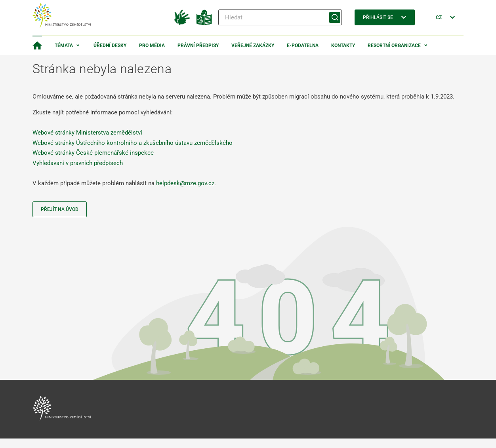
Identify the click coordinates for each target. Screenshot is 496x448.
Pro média (152, 46)
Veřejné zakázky (253, 46)
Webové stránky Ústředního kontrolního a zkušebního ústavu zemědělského (133, 143)
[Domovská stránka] (37, 46)
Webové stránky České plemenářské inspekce (93, 153)
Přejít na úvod (60, 209)
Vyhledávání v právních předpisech (78, 163)
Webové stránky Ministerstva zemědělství (87, 133)
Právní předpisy (198, 46)
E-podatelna (303, 46)
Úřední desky (110, 46)
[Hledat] (280, 17)
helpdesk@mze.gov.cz (185, 183)
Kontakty (343, 46)
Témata (64, 46)
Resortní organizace (394, 46)
